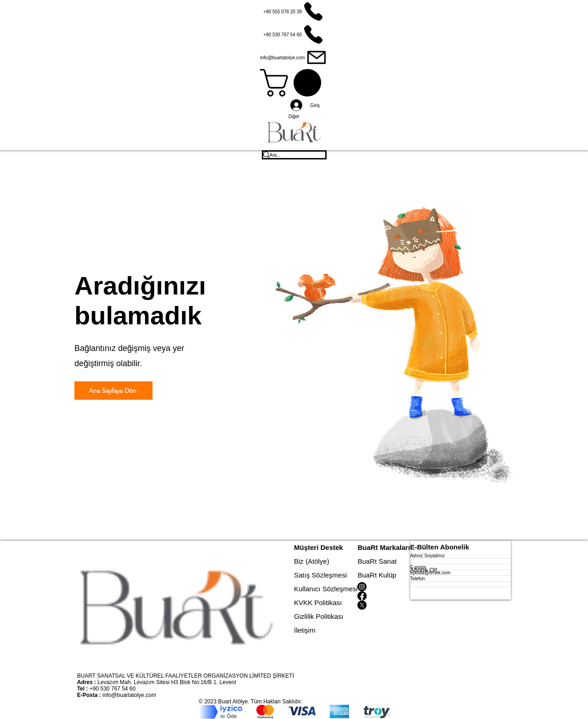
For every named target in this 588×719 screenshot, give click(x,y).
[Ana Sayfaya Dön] (113, 391)
